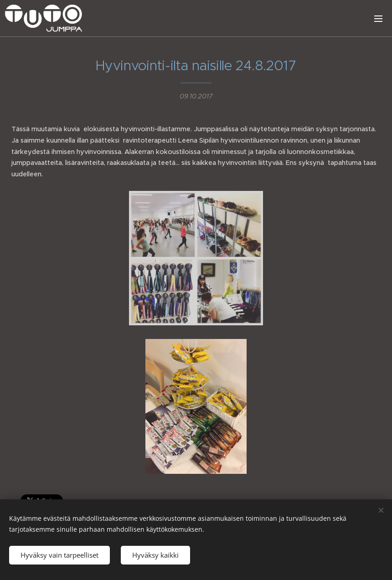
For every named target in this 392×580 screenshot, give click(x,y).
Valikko (378, 19)
